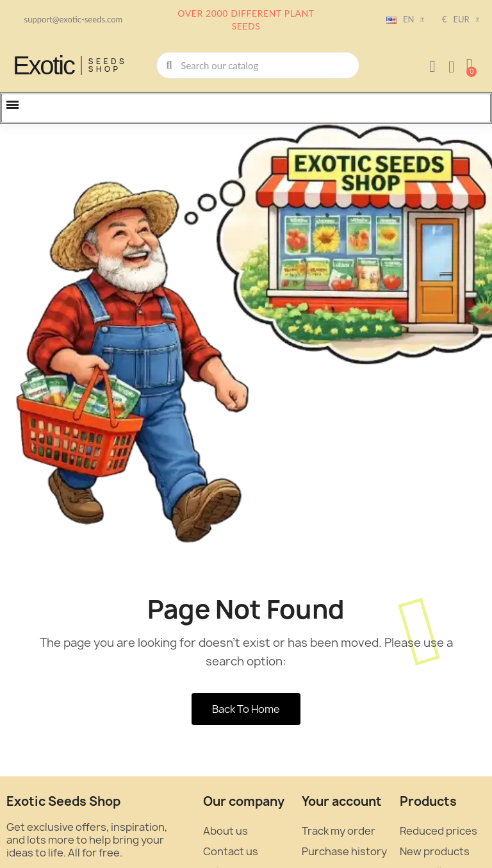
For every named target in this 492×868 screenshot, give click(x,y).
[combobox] (259, 65)
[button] (470, 65)
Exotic (44, 65)
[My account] (432, 67)
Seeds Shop (108, 65)
